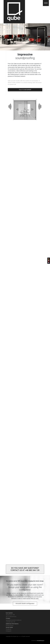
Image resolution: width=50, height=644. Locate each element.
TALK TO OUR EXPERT (25, 90)
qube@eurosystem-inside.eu (14, 620)
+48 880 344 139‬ (10, 622)
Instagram (9, 631)
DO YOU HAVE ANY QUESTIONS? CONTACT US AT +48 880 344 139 (25, 569)
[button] (46, 3)
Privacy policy (10, 626)
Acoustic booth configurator (25, 603)
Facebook (9, 629)
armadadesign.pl (40, 641)
